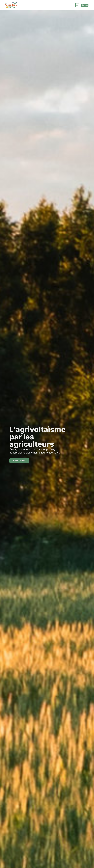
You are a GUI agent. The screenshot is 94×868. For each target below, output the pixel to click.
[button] (77, 5)
